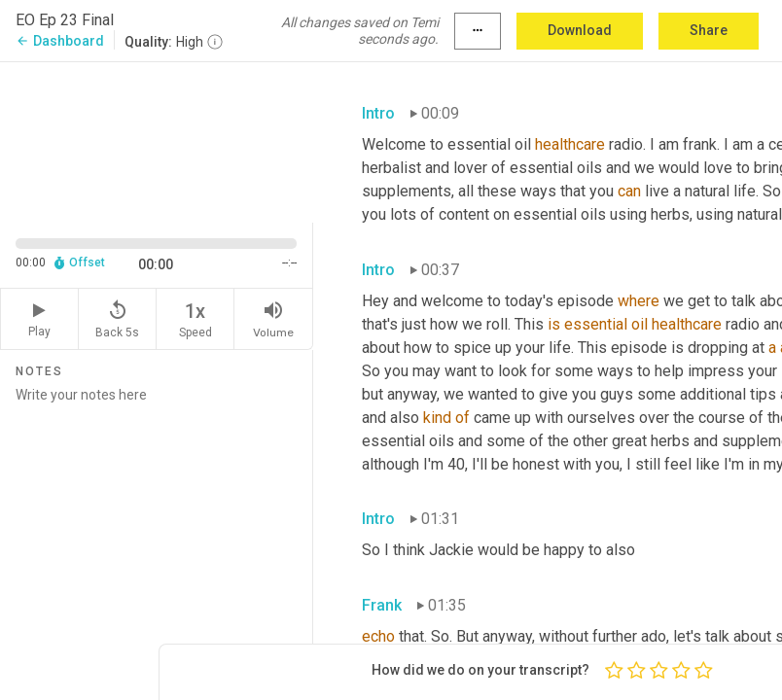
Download (580, 30)
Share (709, 30)
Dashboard (60, 41)
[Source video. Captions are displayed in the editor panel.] (157, 140)
